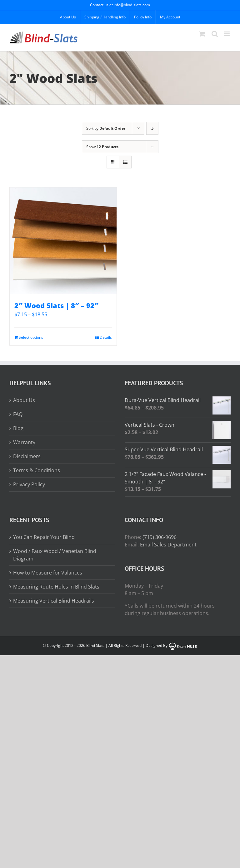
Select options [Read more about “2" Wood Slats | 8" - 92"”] (31, 337)
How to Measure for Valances (48, 573)
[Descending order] (152, 128)
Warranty (24, 442)
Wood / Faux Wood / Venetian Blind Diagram (55, 555)
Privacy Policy (29, 484)
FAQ (18, 414)
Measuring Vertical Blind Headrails (54, 601)
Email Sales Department (168, 545)
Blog (18, 428)
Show (102, 147)
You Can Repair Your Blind (44, 537)
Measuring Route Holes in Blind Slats (56, 587)
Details (106, 337)
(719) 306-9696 (160, 537)
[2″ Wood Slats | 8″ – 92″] (63, 241)
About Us (24, 400)
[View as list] (125, 162)
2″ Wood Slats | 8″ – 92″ (56, 305)
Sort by (106, 128)
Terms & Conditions (37, 470)
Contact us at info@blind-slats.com (120, 5)
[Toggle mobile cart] (202, 34)
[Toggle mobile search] (215, 34)
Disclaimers (27, 456)
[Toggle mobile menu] (227, 34)
